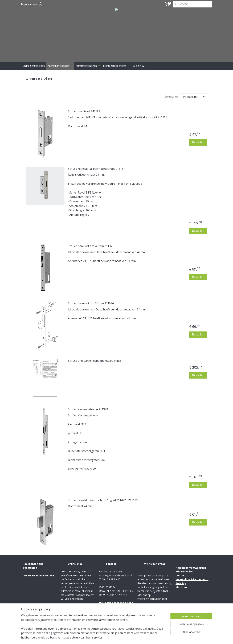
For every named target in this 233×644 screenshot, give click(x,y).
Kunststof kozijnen (88, 66)
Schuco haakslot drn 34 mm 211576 (91, 303)
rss (114, 638)
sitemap (106, 638)
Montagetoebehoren (116, 66)
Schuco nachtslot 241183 (84, 112)
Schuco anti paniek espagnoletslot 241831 (95, 361)
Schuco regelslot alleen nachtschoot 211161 (96, 169)
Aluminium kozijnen (60, 66)
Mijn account (32, 4)
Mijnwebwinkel (157, 638)
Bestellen (198, 142)
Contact (181, 575)
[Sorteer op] (194, 97)
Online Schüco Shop (34, 66)
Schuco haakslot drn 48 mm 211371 (91, 246)
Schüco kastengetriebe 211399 (88, 409)
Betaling (181, 583)
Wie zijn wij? (141, 66)
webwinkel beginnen (127, 638)
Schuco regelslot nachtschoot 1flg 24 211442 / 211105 (103, 500)
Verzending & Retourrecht (192, 579)
